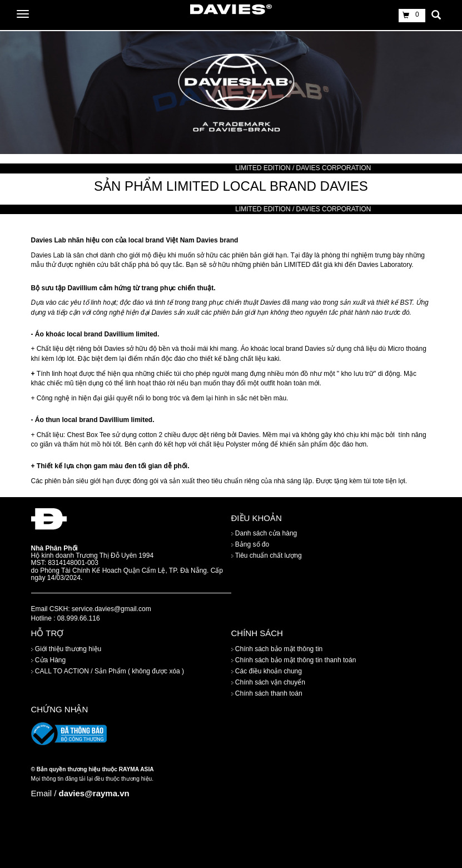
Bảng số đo (250, 545)
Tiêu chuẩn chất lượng (267, 556)
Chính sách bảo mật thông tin (277, 649)
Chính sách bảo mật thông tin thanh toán (294, 660)
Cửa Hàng (49, 660)
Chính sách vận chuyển (268, 682)
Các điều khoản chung (267, 671)
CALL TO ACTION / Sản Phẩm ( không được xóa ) (108, 671)
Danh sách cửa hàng (264, 534)
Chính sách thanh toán (267, 693)
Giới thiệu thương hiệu (66, 649)
